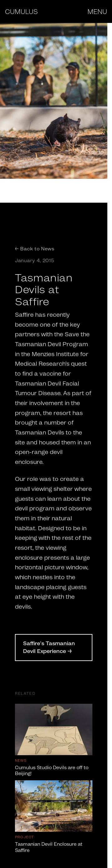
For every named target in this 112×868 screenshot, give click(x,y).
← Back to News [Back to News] (35, 249)
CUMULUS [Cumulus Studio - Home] (21, 11)
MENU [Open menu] (97, 11)
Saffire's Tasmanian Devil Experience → (49, 647)
